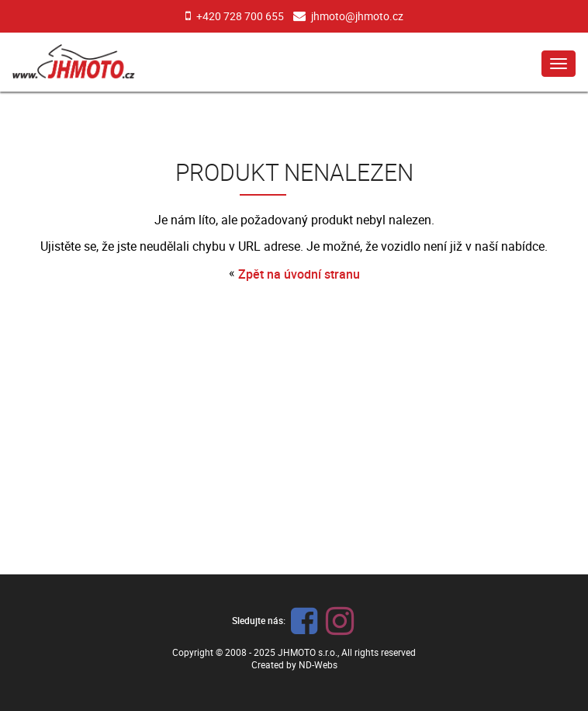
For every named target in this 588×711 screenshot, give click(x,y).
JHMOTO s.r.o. (308, 652)
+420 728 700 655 (240, 16)
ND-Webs (318, 664)
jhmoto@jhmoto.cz (357, 16)
